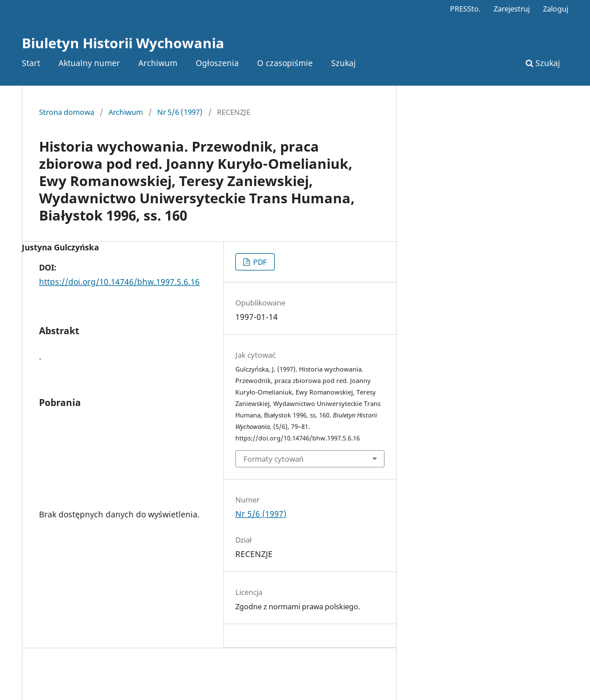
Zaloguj (556, 9)
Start (31, 63)
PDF (259, 262)
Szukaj (343, 63)
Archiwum (158, 63)
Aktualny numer (89, 63)
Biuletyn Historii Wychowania (123, 43)
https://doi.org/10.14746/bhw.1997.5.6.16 (119, 282)
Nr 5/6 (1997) (180, 112)
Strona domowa (67, 112)
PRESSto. (465, 9)
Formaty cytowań (273, 459)
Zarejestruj (512, 9)
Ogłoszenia (217, 63)
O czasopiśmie (285, 63)
